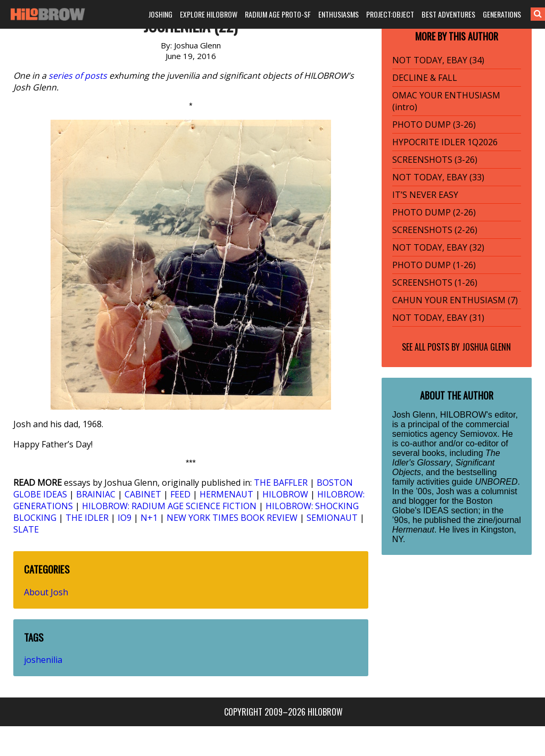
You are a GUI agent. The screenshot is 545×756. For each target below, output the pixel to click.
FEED (180, 494)
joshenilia (43, 660)
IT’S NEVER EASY (425, 195)
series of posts (78, 76)
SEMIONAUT (332, 518)
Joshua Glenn (486, 347)
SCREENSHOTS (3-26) (435, 160)
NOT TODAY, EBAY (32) (438, 247)
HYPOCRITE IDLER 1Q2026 (445, 142)
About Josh (46, 592)
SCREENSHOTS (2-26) (435, 230)
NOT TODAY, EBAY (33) (438, 177)
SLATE (26, 529)
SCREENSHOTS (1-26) (435, 283)
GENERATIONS (502, 14)
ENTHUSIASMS (338, 14)
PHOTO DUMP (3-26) (434, 124)
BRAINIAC (96, 494)
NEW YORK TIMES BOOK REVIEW (232, 518)
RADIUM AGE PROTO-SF (278, 14)
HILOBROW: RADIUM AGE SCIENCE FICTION (169, 506)
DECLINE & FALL (425, 78)
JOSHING (160, 14)
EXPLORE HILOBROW (209, 14)
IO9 (125, 518)
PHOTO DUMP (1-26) (434, 265)
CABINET (143, 494)
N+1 (149, 518)
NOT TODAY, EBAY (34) (438, 60)
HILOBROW (285, 494)
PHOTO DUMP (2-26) (434, 212)
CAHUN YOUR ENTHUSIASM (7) (455, 300)
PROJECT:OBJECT (390, 14)
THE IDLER (87, 518)
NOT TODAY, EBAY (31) (438, 318)
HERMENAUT (226, 494)
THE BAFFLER (281, 483)
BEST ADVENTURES (448, 14)
